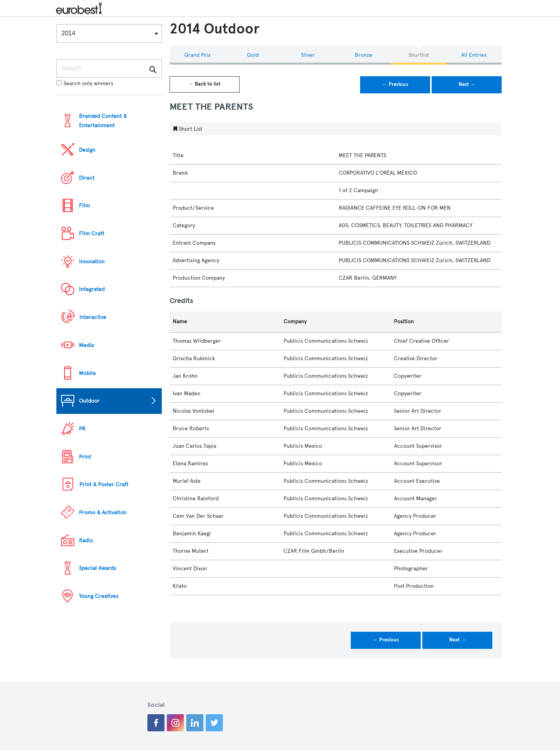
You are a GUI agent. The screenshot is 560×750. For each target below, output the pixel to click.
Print (85, 457)
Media (86, 345)
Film (84, 206)
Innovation (92, 262)
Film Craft (92, 234)
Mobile (87, 373)
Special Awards (97, 568)
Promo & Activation (103, 513)
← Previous (395, 84)
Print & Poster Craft (104, 485)
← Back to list (205, 84)
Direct (87, 178)
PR (82, 429)
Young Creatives (99, 596)
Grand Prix (197, 55)
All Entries (474, 55)
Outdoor (89, 401)
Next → (467, 84)
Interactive (93, 317)
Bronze (363, 55)
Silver (308, 55)
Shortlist (419, 55)
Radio (86, 541)
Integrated (92, 289)
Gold (253, 55)
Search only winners (85, 83)
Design (87, 150)
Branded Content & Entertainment (103, 121)
